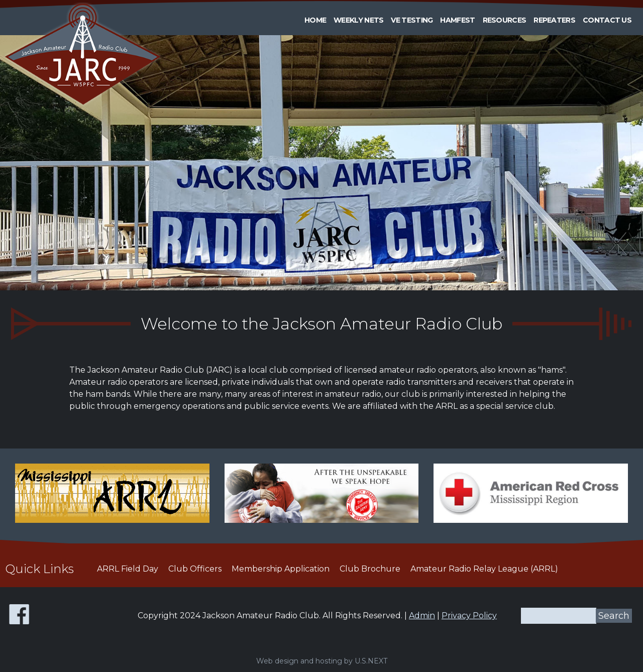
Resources (505, 20)
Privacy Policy (469, 615)
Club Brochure (370, 569)
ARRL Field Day (128, 569)
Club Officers (195, 569)
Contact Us (607, 20)
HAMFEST (457, 20)
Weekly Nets (358, 20)
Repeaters (554, 20)
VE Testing (412, 20)
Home (315, 20)
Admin (422, 615)
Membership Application (281, 569)
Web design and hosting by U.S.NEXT (322, 661)
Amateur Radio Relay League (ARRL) (484, 569)
